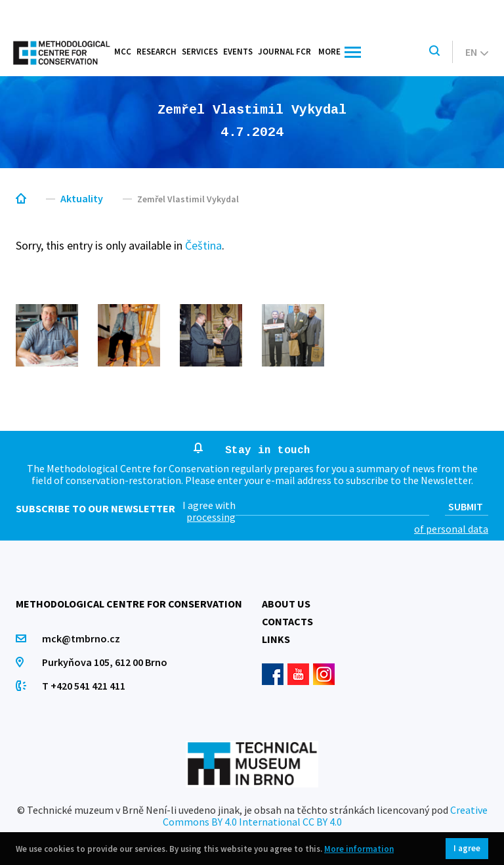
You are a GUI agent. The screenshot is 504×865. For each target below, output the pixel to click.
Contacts (287, 621)
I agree (467, 848)
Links (276, 639)
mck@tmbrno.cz (81, 638)
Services (200, 52)
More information (359, 849)
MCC (123, 52)
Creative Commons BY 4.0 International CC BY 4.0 (325, 816)
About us (286, 604)
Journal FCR (284, 52)
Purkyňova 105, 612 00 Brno (105, 662)
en (477, 52)
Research (157, 52)
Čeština (203, 245)
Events (238, 52)
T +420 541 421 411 (84, 686)
